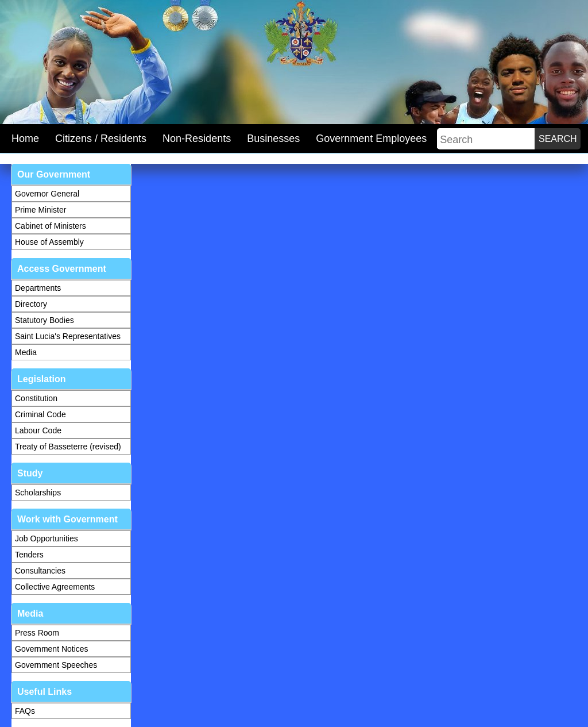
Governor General (47, 194)
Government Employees (371, 139)
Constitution (36, 398)
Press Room (37, 633)
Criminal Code (40, 414)
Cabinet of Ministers (51, 226)
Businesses (273, 139)
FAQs (25, 711)
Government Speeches (56, 665)
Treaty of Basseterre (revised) (68, 447)
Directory (31, 304)
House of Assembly (49, 242)
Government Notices (52, 649)
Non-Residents (197, 139)
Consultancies (40, 571)
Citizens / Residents (101, 139)
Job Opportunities (47, 538)
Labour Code (38, 430)
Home (25, 139)
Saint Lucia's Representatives (68, 336)
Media (26, 352)
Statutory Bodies (45, 320)
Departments (38, 288)
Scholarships (38, 493)
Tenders (29, 555)
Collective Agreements (55, 587)
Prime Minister (40, 210)
